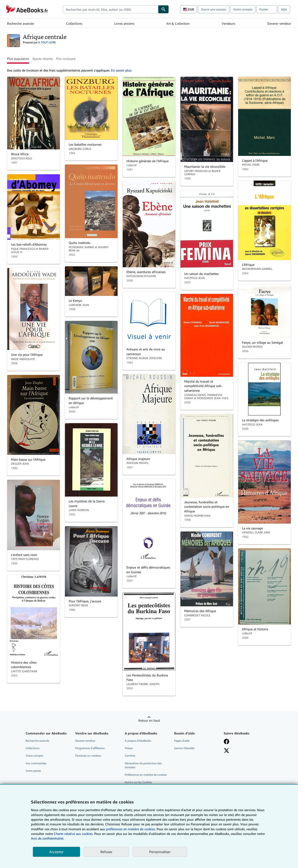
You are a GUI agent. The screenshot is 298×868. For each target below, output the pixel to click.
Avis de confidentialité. (47, 838)
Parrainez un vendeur (88, 756)
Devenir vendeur (279, 23)
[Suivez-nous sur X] (227, 751)
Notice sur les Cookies (138, 782)
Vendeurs (228, 23)
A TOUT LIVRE (47, 42)
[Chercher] (163, 9)
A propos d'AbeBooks (138, 741)
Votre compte (243, 9)
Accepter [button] (56, 852)
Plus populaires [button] (18, 59)
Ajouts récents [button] (43, 59)
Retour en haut (149, 720)
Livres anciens (124, 23)
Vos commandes (36, 763)
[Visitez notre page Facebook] (227, 741)
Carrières (130, 756)
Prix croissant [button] (66, 59)
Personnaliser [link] (160, 852)
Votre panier (33, 771)
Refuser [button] (106, 852)
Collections (74, 23)
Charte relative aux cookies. (74, 834)
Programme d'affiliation (90, 748)
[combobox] (110, 9)
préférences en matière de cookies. (131, 829)
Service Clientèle (184, 748)
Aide (284, 9)
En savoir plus (121, 70)
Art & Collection (178, 23)
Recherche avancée (20, 23)
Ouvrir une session (214, 9)
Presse (129, 748)
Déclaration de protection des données (143, 765)
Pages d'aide (182, 741)
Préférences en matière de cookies (146, 775)
